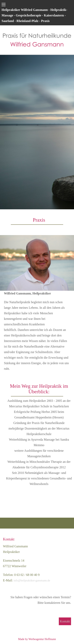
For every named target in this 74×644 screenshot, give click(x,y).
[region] (37, 132)
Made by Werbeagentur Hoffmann (37, 639)
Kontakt (65, 621)
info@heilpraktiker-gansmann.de (32, 581)
